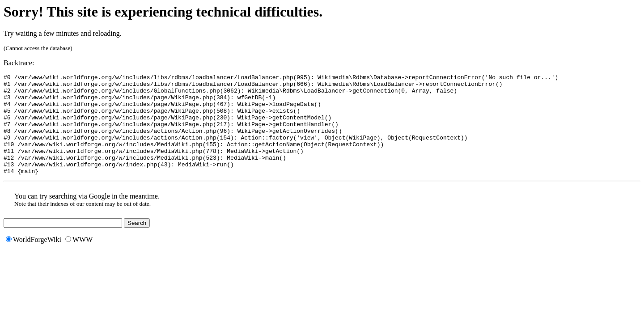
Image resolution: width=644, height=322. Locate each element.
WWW (79, 260)
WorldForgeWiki (34, 260)
